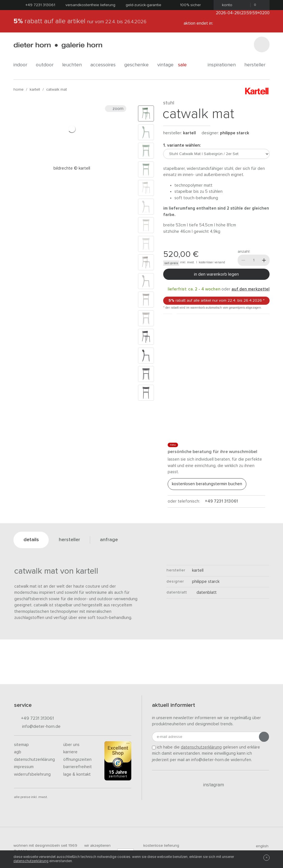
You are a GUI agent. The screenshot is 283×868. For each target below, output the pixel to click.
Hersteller (257, 65)
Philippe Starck (235, 133)
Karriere (70, 752)
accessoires (105, 65)
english (260, 846)
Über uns (71, 745)
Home (18, 90)
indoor (22, 65)
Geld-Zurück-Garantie (143, 5)
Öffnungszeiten (77, 760)
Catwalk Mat (57, 90)
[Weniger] (243, 260)
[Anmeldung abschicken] (264, 737)
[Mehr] (264, 260)
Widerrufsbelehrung (32, 774)
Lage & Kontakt (77, 774)
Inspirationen (224, 65)
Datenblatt (204, 593)
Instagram (210, 785)
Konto (225, 5)
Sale (185, 65)
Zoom (116, 109)
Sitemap (21, 745)
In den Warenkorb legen (216, 274)
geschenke (139, 65)
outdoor (47, 65)
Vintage (165, 65)
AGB (18, 752)
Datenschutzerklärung (34, 760)
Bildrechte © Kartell (72, 168)
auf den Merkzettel (251, 289)
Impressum (24, 767)
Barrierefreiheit (78, 767)
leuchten (74, 65)
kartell (35, 90)
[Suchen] (262, 44)
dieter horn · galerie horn (58, 45)
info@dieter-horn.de (37, 727)
